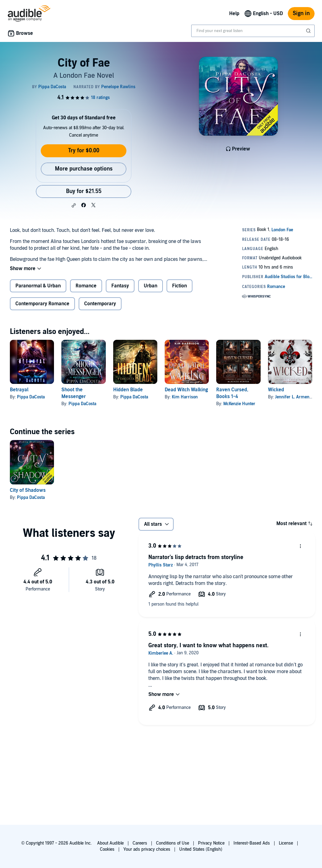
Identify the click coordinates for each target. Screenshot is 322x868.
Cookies (107, 849)
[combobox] (253, 31)
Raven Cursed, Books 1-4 (232, 393)
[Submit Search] (309, 31)
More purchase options (84, 169)
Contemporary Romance (42, 304)
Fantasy (120, 286)
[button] (74, 205)
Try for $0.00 (84, 151)
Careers (140, 843)
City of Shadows (28, 490)
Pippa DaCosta (31, 397)
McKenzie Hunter (239, 404)
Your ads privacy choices (147, 849)
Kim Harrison (185, 397)
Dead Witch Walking (186, 390)
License (286, 843)
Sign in (301, 13)
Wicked (276, 390)
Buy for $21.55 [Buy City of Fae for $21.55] (84, 191)
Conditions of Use (173, 843)
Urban (151, 286)
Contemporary (100, 304)
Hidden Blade (128, 390)
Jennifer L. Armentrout (297, 397)
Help (234, 14)
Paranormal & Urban (38, 286)
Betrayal (19, 390)
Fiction (180, 286)
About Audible (110, 843)
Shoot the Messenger (74, 393)
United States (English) (201, 849)
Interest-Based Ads (252, 843)
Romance (86, 286)
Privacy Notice (211, 843)
